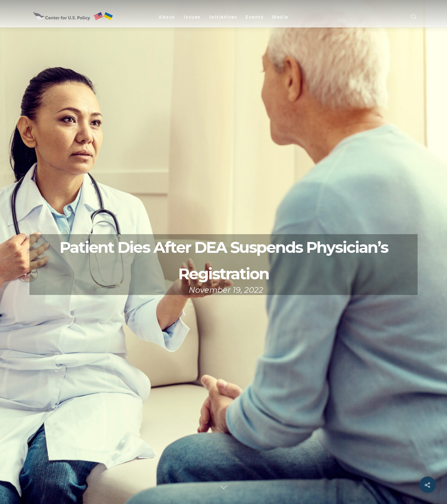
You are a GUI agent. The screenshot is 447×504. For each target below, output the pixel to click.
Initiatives (223, 17)
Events (255, 17)
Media (280, 17)
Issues (192, 17)
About (167, 17)
